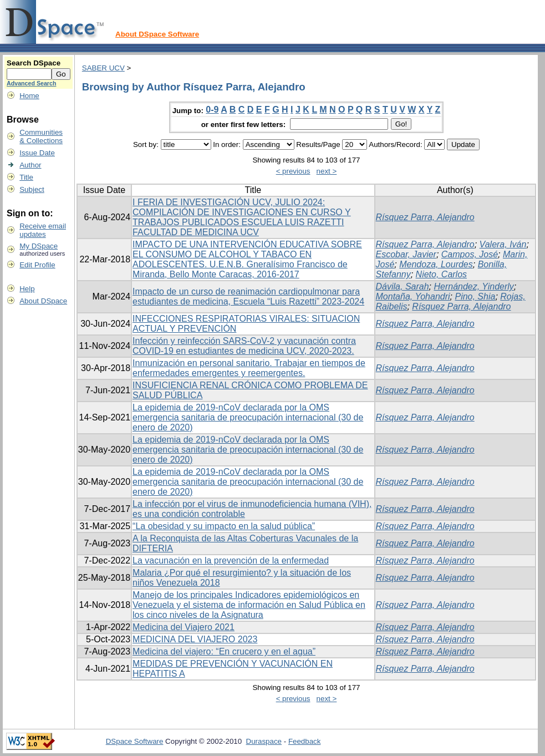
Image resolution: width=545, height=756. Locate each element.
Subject (32, 189)
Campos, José (470, 254)
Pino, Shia (475, 296)
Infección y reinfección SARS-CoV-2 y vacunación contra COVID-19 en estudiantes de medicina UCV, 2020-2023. (244, 346)
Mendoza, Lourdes (436, 264)
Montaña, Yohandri (413, 296)
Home (29, 96)
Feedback (305, 741)
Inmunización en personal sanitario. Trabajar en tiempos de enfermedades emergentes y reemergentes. (249, 368)
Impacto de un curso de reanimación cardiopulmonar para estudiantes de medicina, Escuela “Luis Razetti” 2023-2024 (248, 296)
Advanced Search (31, 83)
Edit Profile (37, 265)
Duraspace (264, 741)
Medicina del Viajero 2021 (184, 627)
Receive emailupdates (43, 230)
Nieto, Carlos (441, 274)
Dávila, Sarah (403, 286)
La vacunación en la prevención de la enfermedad (231, 560)
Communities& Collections (41, 136)
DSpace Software (135, 741)
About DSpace (43, 301)
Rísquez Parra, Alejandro (425, 217)
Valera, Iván (503, 244)
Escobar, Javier (406, 254)
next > (327, 171)
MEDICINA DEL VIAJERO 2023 (195, 639)
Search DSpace (34, 63)
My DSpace (39, 246)
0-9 (212, 110)
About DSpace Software (157, 34)
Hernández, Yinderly (473, 286)
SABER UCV (103, 68)
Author (30, 165)
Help (27, 289)
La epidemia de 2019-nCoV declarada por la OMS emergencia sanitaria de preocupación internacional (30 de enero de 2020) (248, 417)
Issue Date (37, 153)
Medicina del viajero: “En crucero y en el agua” (224, 651)
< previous (293, 171)
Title (26, 177)
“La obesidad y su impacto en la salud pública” (224, 526)
